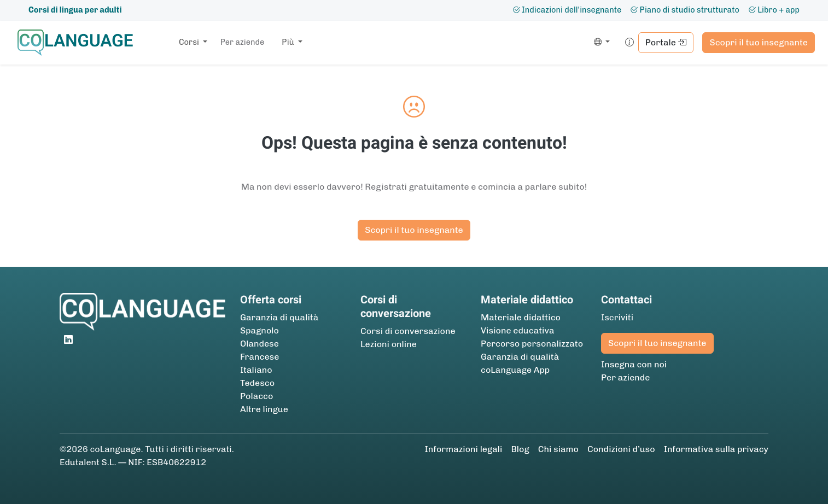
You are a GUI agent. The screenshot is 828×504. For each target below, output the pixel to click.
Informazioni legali (464, 449)
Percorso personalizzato (532, 344)
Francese (260, 357)
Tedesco (257, 383)
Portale (666, 42)
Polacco (256, 396)
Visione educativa (518, 330)
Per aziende (242, 42)
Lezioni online (389, 344)
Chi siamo (558, 449)
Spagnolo (260, 330)
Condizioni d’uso (621, 449)
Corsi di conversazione (408, 331)
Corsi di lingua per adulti (75, 10)
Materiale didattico (521, 317)
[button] (600, 43)
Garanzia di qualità (279, 317)
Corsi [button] (190, 42)
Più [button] (289, 42)
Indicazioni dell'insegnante (567, 10)
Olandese (260, 344)
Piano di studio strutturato (685, 10)
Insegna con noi (634, 364)
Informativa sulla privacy (716, 449)
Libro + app (774, 10)
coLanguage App (515, 370)
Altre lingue (264, 409)
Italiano (256, 370)
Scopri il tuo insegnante (759, 42)
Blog (520, 449)
